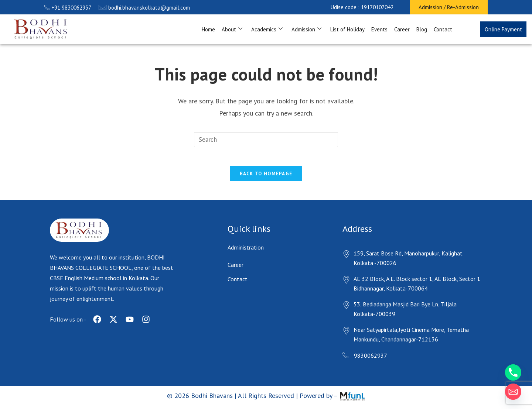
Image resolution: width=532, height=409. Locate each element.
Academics (267, 29)
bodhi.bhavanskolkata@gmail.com (144, 8)
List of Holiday (347, 29)
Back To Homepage (266, 177)
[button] (362, 7)
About (232, 29)
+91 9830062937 (68, 8)
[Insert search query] (266, 140)
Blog (422, 29)
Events (379, 29)
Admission (306, 29)
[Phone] (513, 372)
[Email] (513, 392)
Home (208, 29)
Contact (443, 29)
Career (402, 29)
